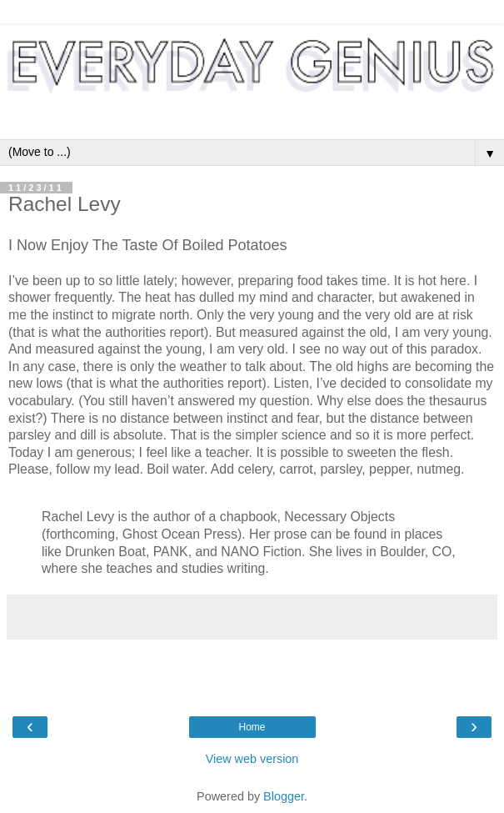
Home (252, 727)
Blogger (284, 796)
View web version (252, 759)
